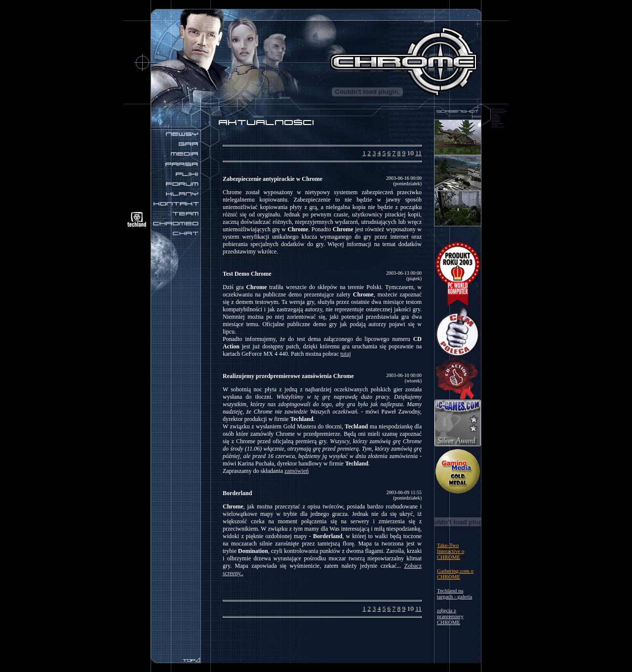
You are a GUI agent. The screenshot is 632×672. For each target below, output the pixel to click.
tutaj (345, 354)
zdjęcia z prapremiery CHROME (450, 616)
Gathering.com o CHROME (455, 574)
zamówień (296, 471)
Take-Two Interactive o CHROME (451, 551)
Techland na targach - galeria (454, 593)
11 (418, 153)
